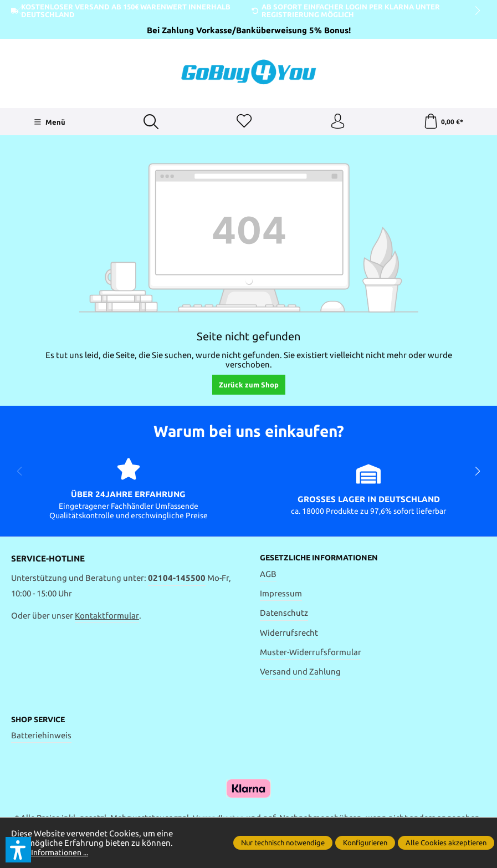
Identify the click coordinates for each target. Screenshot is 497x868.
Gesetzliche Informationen (324, 560)
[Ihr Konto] (337, 122)
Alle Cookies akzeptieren (446, 843)
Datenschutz (284, 615)
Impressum (281, 596)
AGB (268, 576)
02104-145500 (177, 579)
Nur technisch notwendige (283, 843)
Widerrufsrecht (289, 634)
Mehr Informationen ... (54, 852)
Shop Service (41, 721)
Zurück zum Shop (249, 386)
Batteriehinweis (41, 737)
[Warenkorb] (443, 122)
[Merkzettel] (244, 122)
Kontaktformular (107, 617)
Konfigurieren (365, 843)
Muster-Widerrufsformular (311, 654)
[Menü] (48, 123)
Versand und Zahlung (300, 674)
